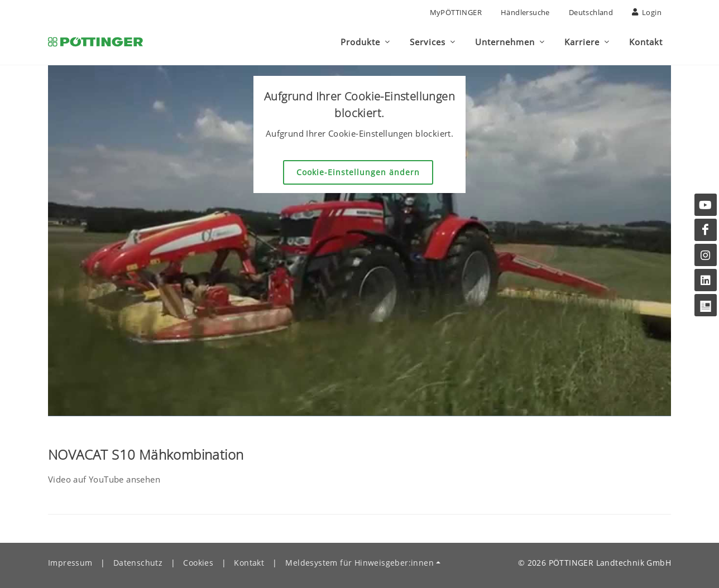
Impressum (70, 563)
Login (647, 12)
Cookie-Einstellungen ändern (358, 172)
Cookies (198, 563)
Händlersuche (525, 12)
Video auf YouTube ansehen (104, 479)
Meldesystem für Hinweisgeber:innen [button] (359, 563)
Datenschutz (138, 563)
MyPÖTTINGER (456, 12)
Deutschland (591, 12)
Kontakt (249, 563)
